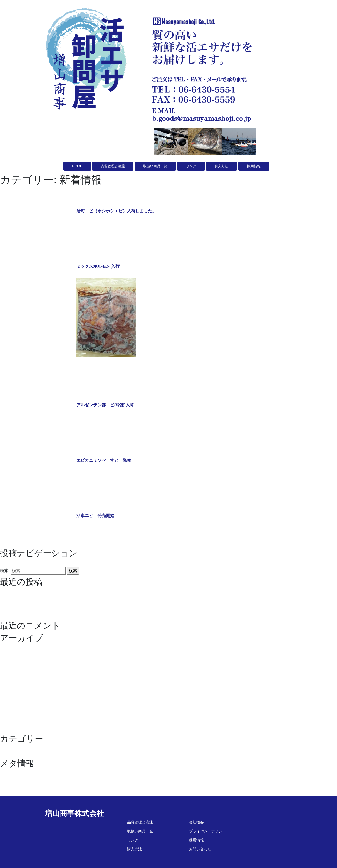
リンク (133, 840)
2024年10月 (11, 654)
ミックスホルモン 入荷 (22, 598)
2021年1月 (10, 711)
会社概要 (196, 822)
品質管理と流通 (140, 822)
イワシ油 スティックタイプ (27, 749)
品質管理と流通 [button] (113, 166)
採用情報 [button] (254, 166)
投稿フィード (13, 780)
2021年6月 (10, 686)
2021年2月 (10, 705)
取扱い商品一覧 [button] (155, 166)
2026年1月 (10, 648)
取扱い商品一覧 (140, 831)
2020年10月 (11, 724)
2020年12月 (11, 718)
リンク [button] (191, 166)
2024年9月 (10, 661)
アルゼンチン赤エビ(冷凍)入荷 (29, 605)
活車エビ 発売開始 (19, 617)
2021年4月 (10, 692)
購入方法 (135, 849)
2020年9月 (10, 730)
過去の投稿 (11, 564)
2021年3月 (10, 699)
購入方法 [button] (221, 166)
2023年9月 (10, 667)
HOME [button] (77, 166)
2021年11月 (11, 680)
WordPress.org (14, 793)
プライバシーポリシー (207, 831)
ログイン (8, 774)
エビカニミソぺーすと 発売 (27, 611)
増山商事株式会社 (75, 813)
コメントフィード (17, 786)
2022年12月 (11, 673)
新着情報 (8, 755)
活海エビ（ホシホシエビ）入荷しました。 (40, 592)
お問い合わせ (200, 849)
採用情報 (196, 840)
